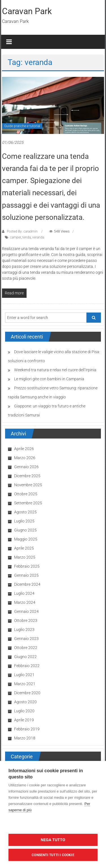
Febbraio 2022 (27, 666)
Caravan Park (27, 11)
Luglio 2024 (24, 593)
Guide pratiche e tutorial (22, 126)
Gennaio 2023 (26, 639)
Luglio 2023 (24, 630)
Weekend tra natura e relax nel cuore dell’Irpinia (55, 370)
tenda (27, 237)
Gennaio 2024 (26, 611)
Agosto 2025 (25, 512)
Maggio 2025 (26, 539)
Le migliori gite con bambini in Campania (49, 379)
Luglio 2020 (24, 711)
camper (15, 237)
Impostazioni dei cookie (53, 825)
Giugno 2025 (25, 530)
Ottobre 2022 (26, 648)
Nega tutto (53, 840)
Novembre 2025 (28, 485)
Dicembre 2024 (27, 584)
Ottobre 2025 (26, 494)
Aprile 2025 (24, 548)
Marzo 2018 (25, 738)
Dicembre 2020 (27, 693)
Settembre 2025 (28, 503)
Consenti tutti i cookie (53, 855)
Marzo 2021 (25, 684)
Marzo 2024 (25, 602)
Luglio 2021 (24, 675)
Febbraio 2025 (27, 566)
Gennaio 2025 (26, 575)
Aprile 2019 (24, 720)
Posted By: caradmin (22, 231)
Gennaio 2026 (26, 467)
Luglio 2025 (24, 521)
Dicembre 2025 (27, 476)
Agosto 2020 (25, 702)
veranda (38, 237)
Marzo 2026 (25, 458)
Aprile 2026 (24, 449)
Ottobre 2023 (26, 620)
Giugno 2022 (25, 657)
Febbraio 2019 (27, 729)
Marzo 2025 (25, 557)
